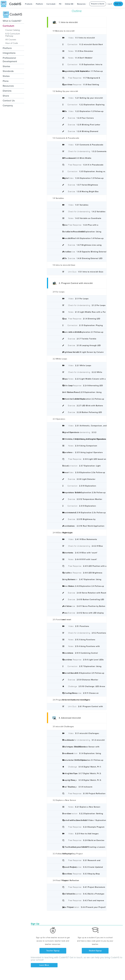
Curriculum (8, 26)
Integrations (9, 53)
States (6, 76)
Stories (6, 66)
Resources (8, 86)
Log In (110, 4)
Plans (6, 81)
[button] (30, 4)
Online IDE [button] (70, 4)
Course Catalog (13, 30)
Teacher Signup (53, 951)
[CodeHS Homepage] (12, 4)
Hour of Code (12, 43)
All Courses (11, 40)
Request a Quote (98, 4)
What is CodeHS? (12, 21)
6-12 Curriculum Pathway (13, 35)
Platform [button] (40, 4)
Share (6, 96)
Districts (7, 91)
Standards (8, 71)
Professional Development (10, 60)
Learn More (44, 965)
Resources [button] (82, 4)
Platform (7, 48)
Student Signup (95, 951)
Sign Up (118, 4)
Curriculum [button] (52, 4)
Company (8, 106)
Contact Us (9, 101)
